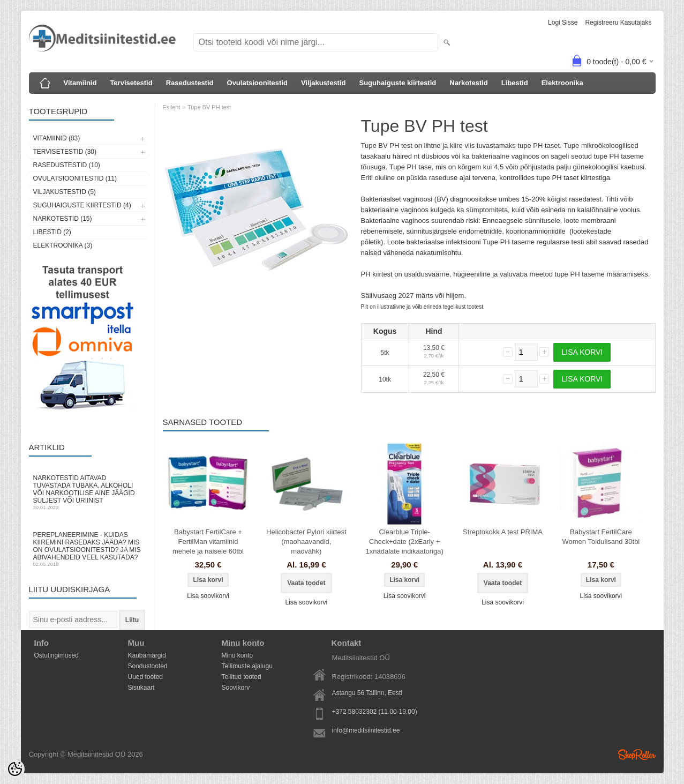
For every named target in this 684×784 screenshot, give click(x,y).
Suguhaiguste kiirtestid (398, 83)
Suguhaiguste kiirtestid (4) (82, 205)
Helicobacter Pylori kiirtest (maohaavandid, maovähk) (306, 542)
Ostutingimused (57, 655)
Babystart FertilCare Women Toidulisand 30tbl (601, 537)
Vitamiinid (80, 83)
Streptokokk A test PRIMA (503, 532)
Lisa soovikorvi (208, 596)
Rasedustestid (190, 83)
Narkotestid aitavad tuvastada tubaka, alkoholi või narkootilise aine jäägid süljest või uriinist (88, 492)
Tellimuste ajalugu (247, 666)
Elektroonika (562, 83)
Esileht (172, 107)
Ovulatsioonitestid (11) (75, 178)
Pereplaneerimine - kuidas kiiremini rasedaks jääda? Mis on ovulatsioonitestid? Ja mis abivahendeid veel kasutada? (88, 549)
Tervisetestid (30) (65, 152)
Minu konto (238, 655)
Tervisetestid (131, 83)
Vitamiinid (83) (57, 138)
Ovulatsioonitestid (257, 83)
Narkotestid (469, 83)
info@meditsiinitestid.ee (366, 730)
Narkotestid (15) (63, 219)
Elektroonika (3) (63, 245)
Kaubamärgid (147, 655)
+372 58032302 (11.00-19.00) (375, 712)
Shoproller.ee (637, 755)
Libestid (515, 83)
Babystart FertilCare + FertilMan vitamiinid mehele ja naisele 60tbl (208, 542)
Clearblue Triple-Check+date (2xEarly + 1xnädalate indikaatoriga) (405, 542)
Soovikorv (236, 688)
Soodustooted (148, 666)
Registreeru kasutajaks (618, 23)
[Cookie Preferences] (15, 769)
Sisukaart (141, 688)
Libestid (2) (52, 232)
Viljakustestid (324, 83)
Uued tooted (145, 677)
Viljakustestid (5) (65, 192)
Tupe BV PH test (209, 107)
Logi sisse (563, 23)
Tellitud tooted (242, 677)
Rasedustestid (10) (67, 165)
